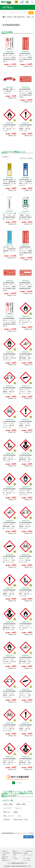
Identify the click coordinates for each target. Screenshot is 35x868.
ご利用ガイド (5, 851)
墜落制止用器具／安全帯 (21, 820)
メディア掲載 (26, 859)
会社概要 (25, 853)
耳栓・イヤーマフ (9, 816)
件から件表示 (26, 158)
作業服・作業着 (21, 804)
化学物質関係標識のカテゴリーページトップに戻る (17, 833)
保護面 (15, 812)
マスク (19, 816)
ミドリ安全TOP (7, 17)
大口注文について (6, 860)
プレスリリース (27, 860)
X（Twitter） (16, 859)
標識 (29, 17)
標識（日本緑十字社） (20, 17)
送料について (16, 851)
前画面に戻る (28, 837)
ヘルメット (18, 808)
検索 (31, 13)
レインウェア (7, 808)
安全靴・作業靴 (8, 804)
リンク (14, 857)
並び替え (6, 157)
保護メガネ (7, 812)
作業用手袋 (7, 820)
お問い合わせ (5, 857)
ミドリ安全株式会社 (28, 851)
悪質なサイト (5, 859)
